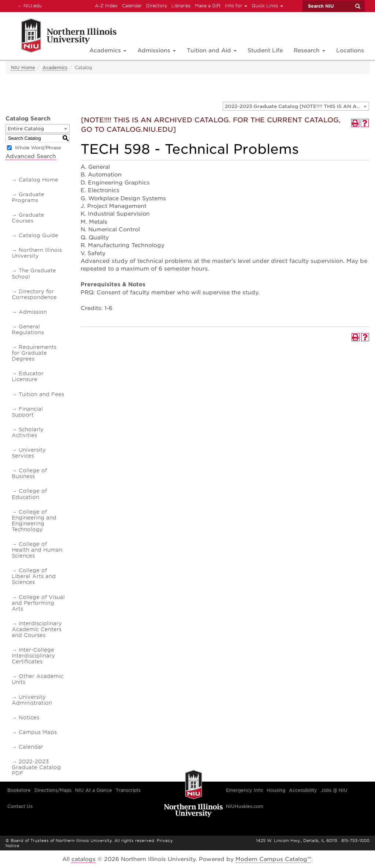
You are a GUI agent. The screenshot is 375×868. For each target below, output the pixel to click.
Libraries (181, 6)
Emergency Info (244, 790)
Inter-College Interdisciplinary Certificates (33, 656)
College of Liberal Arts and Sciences (34, 576)
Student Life (265, 51)
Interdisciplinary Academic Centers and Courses (37, 629)
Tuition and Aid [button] (212, 51)
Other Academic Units (38, 679)
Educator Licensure (28, 376)
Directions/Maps (53, 790)
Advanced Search (31, 156)
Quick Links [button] (267, 6)
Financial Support (27, 412)
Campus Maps (38, 732)
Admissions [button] (157, 51)
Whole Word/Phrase (38, 148)
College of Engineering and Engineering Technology (34, 521)
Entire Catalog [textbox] (26, 129)
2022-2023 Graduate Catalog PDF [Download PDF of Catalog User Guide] (36, 767)
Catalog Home (38, 180)
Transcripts (128, 790)
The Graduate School (34, 273)
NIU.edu (29, 5)
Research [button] (309, 51)
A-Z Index (106, 6)
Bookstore (19, 790)
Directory (157, 6)
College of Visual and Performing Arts (38, 603)
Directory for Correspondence (34, 294)
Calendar (132, 6)
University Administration (32, 700)
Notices (29, 718)
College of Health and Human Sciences (37, 550)
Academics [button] (108, 51)
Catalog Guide (38, 235)
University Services (29, 453)
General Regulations (28, 329)
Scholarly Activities (28, 432)
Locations (350, 51)
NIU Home (23, 68)
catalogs (83, 859)
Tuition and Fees (41, 394)
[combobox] (296, 106)
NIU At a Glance (94, 790)
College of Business (29, 473)
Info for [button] (236, 6)
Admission (33, 312)
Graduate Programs (28, 197)
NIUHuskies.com (245, 806)
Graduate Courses (28, 218)
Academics (55, 68)
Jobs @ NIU (334, 790)
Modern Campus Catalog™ (273, 859)
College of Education (29, 494)
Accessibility (303, 790)
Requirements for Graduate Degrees (34, 353)
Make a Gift (208, 6)
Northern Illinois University (37, 253)
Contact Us (20, 806)
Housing (276, 790)
